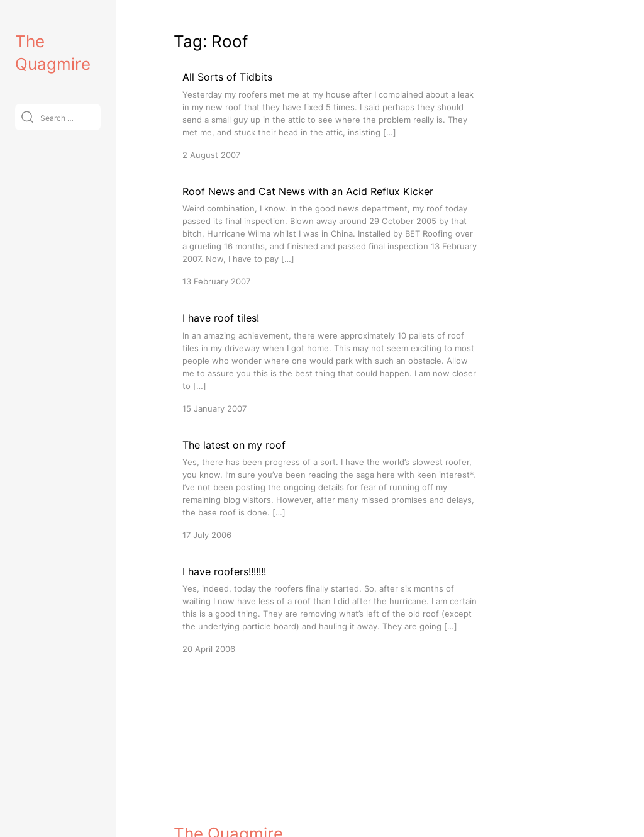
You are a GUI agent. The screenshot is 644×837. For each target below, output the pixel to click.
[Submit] (27, 117)
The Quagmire (228, 773)
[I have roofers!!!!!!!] (331, 609)
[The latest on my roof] (331, 489)
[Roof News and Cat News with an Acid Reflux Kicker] (331, 236)
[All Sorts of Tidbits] (331, 115)
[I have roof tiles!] (331, 362)
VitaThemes (265, 801)
